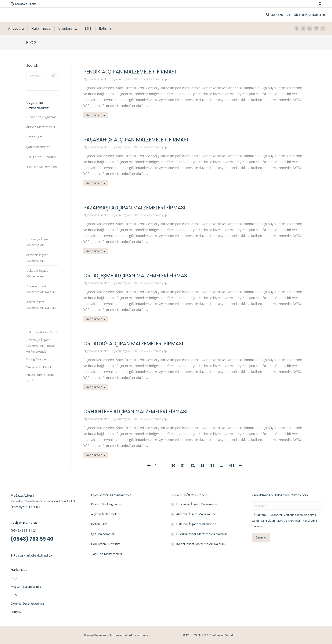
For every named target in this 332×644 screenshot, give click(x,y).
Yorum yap (160, 79)
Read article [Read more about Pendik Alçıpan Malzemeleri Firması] (96, 115)
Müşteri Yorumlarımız (26, 586)
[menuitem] (16, 29)
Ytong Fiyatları (37, 359)
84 (212, 465)
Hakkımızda (19, 569)
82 (193, 465)
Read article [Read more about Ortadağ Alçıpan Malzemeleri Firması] (96, 387)
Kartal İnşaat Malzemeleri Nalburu (41, 305)
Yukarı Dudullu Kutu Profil (40, 378)
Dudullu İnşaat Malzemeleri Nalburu (41, 289)
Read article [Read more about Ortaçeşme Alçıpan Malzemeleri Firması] (96, 319)
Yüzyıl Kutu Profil (39, 367)
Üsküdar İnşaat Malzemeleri (37, 273)
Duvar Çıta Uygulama (41, 117)
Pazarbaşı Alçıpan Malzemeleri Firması (134, 208)
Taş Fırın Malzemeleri (42, 167)
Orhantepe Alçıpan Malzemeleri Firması (135, 412)
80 (173, 465)
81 (183, 465)
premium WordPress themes (131, 635)
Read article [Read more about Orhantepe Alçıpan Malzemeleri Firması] (96, 455)
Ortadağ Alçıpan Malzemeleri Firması (133, 344)
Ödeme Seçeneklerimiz (27, 603)
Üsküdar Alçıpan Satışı (42, 332)
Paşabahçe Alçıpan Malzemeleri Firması (136, 140)
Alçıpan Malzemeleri (96, 79)
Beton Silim (34, 137)
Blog (14, 578)
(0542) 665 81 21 (24, 530)
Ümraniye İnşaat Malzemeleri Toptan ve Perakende (41, 346)
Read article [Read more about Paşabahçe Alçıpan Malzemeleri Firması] (96, 183)
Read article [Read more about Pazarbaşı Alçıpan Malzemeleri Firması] (96, 251)
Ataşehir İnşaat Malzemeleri (37, 258)
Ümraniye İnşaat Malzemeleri (38, 242)
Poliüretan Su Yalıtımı (41, 157)
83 (202, 465)
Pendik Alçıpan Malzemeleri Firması (130, 72)
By (122, 79)
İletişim (16, 612)
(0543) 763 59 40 (32, 539)
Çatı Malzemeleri (38, 147)
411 (232, 465)
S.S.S (14, 595)
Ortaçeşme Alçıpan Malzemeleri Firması (136, 276)
